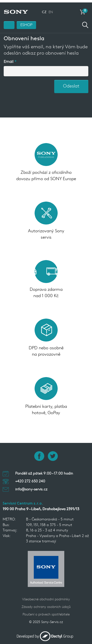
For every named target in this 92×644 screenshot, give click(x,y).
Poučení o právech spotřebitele (46, 612)
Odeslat (71, 84)
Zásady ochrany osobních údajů (46, 605)
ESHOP (26, 23)
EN (51, 10)
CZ (44, 10)
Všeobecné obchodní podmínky (46, 597)
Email (9, 60)
